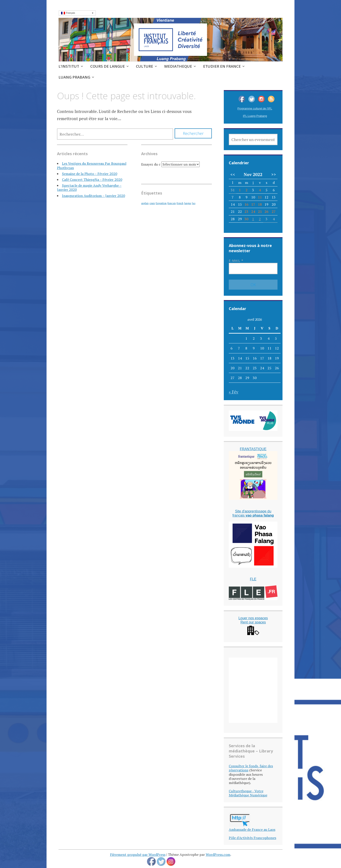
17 (253, 204)
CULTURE (145, 66)
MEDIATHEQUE (178, 66)
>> (274, 175)
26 (266, 212)
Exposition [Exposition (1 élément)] (161, 203)
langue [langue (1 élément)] (188, 203)
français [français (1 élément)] (172, 203)
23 (246, 212)
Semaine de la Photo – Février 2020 (90, 174)
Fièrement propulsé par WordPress (138, 855)
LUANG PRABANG (74, 77)
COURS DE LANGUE (108, 66)
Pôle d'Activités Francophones (252, 838)
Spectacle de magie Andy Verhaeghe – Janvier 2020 (89, 187)
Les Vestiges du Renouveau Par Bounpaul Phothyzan (92, 165)
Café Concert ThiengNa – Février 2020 (92, 180)
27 (274, 212)
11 (260, 197)
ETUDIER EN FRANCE (222, 66)
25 (260, 212)
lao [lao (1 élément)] (194, 203)
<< (233, 175)
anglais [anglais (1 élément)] (145, 203)
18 (260, 204)
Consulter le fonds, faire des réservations (251, 768)
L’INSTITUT (69, 66)
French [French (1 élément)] (180, 203)
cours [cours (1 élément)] (152, 203)
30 (246, 219)
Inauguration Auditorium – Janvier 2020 (94, 196)
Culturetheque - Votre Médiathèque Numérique (248, 793)
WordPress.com (218, 855)
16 (246, 204)
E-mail (236, 261)
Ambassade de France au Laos (252, 829)
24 (253, 212)
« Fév (234, 392)
